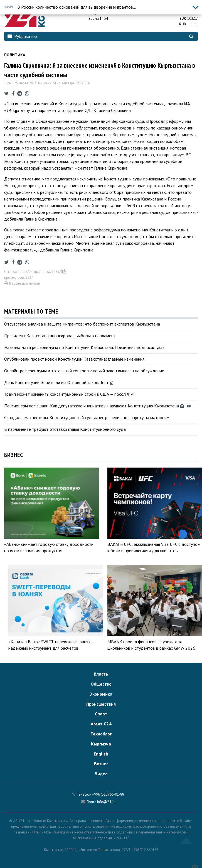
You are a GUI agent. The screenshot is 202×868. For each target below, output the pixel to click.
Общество (101, 684)
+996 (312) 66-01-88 (108, 794)
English (101, 754)
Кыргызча (101, 744)
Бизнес (101, 764)
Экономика (101, 694)
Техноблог (101, 734)
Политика (15, 55)
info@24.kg (106, 802)
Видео (101, 774)
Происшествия (101, 704)
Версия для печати (22, 283)
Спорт (101, 714)
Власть (101, 674)
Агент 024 (101, 724)
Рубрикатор (22, 36)
